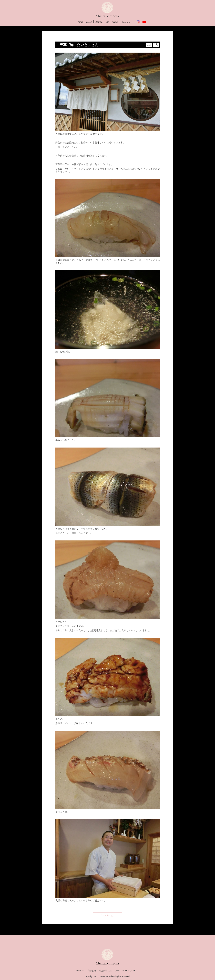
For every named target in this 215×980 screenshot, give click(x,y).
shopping (126, 22)
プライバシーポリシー (125, 971)
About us (80, 971)
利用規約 (92, 971)
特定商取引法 (105, 971)
